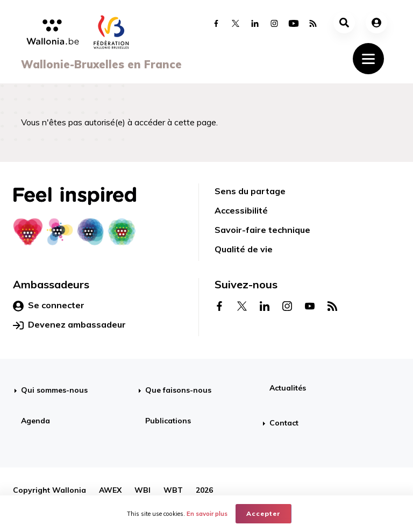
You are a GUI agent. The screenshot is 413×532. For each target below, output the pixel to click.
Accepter (264, 513)
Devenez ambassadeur (69, 325)
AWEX (110, 490)
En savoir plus (207, 514)
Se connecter (49, 306)
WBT (173, 490)
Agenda (35, 421)
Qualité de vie (244, 249)
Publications (168, 421)
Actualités (288, 388)
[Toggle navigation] (368, 59)
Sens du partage (250, 191)
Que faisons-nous (178, 390)
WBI (143, 490)
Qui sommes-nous (54, 390)
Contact (284, 423)
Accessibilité (241, 210)
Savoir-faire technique (262, 230)
